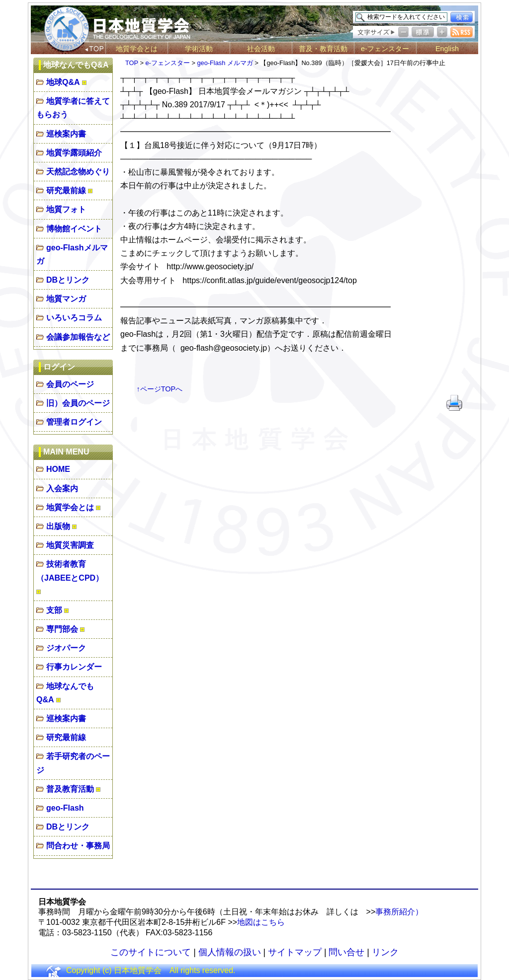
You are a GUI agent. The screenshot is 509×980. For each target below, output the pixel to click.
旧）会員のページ (78, 403)
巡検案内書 (66, 134)
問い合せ (346, 952)
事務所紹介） (399, 912)
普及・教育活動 (323, 49)
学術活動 (199, 49)
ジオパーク (66, 648)
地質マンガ (66, 299)
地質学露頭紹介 (74, 153)
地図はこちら (261, 922)
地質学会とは (137, 49)
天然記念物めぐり (78, 172)
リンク (385, 952)
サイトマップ (295, 952)
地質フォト (66, 209)
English (447, 49)
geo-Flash (65, 808)
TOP (132, 63)
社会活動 (261, 49)
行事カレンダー (74, 667)
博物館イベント (74, 229)
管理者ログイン (74, 422)
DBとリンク (68, 280)
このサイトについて (151, 952)
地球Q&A (63, 82)
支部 (54, 610)
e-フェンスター (385, 49)
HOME (58, 469)
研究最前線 (66, 190)
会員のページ (70, 384)
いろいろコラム (74, 318)
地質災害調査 (70, 545)
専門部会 (62, 629)
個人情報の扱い (230, 952)
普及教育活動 (70, 789)
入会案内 (62, 489)
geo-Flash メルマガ (225, 63)
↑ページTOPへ (160, 389)
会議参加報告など (78, 337)
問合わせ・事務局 (78, 846)
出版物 (58, 526)
